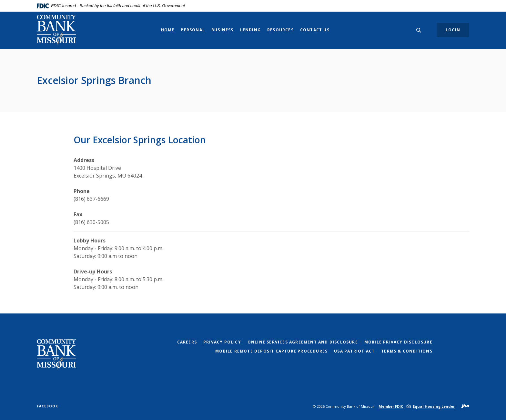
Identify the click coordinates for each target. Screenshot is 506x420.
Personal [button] (193, 30)
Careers (187, 342)
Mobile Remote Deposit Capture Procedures (271, 351)
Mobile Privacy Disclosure (398, 342)
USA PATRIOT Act (354, 351)
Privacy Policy (222, 342)
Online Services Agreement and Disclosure (303, 342)
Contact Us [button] (315, 30)
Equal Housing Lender (434, 406)
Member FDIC (391, 406)
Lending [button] (250, 30)
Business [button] (223, 30)
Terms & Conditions (407, 351)
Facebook (47, 406)
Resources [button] (280, 30)
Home (168, 30)
